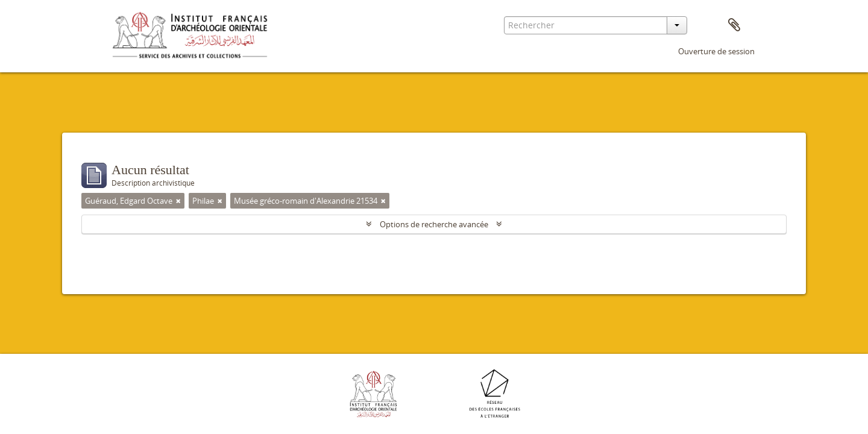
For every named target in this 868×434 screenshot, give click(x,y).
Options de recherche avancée (434, 224)
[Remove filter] (178, 201)
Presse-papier (734, 25)
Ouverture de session (716, 51)
